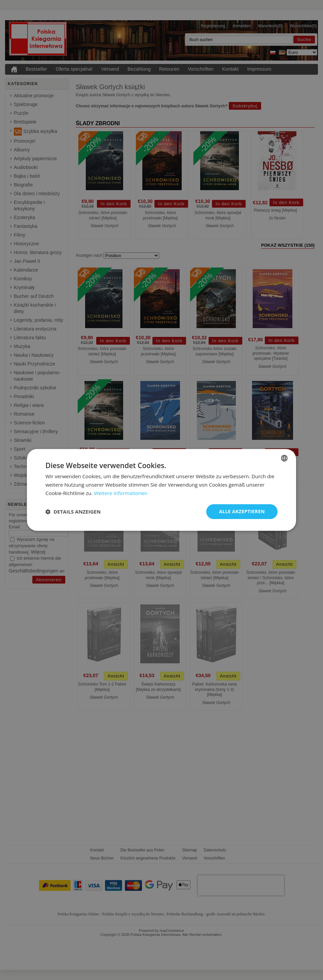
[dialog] (161, 490)
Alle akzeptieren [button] (242, 511)
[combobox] (284, 458)
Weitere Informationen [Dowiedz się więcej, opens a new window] (121, 493)
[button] (73, 512)
